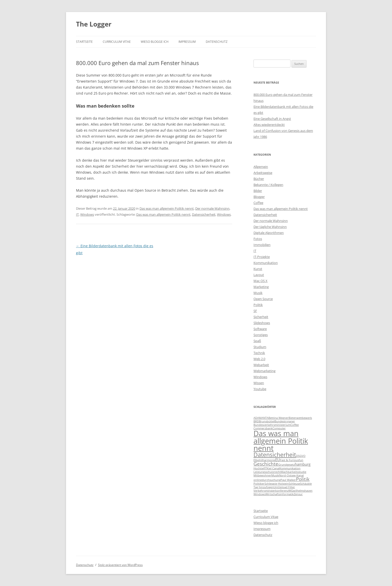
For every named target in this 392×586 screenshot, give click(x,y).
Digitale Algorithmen (269, 233)
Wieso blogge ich (155, 42)
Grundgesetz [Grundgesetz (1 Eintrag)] (286, 465)
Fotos (258, 239)
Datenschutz (217, 42)
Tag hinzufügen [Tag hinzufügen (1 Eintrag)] (263, 487)
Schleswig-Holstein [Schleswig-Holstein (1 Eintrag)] (277, 484)
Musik (258, 293)
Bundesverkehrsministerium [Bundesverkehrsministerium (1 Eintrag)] (272, 425)
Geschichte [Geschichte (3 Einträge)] (266, 464)
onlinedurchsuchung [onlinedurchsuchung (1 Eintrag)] (267, 480)
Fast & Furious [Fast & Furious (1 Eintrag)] (289, 460)
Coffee (258, 203)
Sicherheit (261, 317)
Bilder (258, 191)
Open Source (263, 299)
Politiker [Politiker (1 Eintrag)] (259, 484)
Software (260, 329)
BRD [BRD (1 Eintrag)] (256, 421)
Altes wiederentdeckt (269, 125)
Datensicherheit (204, 214)
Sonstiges (261, 335)
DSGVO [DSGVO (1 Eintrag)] (301, 456)
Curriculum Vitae (117, 42)
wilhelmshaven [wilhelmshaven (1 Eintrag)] (303, 491)
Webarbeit (261, 365)
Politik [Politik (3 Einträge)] (303, 479)
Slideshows (262, 323)
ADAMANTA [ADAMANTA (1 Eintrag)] (261, 418)
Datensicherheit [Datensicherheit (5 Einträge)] (275, 455)
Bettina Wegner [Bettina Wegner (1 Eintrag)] (278, 418)
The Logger (94, 24)
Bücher (259, 179)
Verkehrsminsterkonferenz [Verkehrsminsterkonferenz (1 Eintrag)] (271, 491)
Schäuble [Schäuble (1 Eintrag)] (306, 484)
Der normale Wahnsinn (212, 208)
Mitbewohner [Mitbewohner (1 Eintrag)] (262, 475)
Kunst (258, 269)
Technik (259, 353)
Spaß (257, 341)
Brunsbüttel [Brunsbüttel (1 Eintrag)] (267, 421)
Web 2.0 (259, 359)
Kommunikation (266, 263)
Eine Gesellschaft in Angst (272, 119)
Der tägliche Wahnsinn (270, 227)
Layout (259, 275)
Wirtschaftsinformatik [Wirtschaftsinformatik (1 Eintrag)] (280, 494)
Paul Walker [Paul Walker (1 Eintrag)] (288, 480)
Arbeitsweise (263, 173)
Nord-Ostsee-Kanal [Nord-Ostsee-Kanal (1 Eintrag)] (291, 475)
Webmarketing (264, 371)
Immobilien (262, 245)
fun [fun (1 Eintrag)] (301, 460)
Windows (87, 214)
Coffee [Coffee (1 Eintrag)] (295, 425)
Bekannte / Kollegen (268, 185)
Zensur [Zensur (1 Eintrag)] (298, 494)
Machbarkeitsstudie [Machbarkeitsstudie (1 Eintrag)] (293, 472)
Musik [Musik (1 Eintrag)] (275, 475)
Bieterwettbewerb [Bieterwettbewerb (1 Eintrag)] (300, 418)
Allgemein (261, 167)
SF (255, 311)
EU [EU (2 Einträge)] (278, 460)
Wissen (259, 383)
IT (77, 214)
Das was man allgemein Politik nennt (167, 208)
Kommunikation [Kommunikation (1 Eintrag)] (290, 468)
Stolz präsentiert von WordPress (120, 565)
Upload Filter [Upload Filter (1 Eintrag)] (286, 487)
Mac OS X (260, 281)
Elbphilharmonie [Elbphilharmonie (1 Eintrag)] (264, 460)
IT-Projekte (262, 257)
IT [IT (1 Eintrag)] (266, 468)
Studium (260, 347)
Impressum (187, 42)
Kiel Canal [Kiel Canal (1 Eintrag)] (273, 468)
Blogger (259, 197)
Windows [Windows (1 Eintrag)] (259, 494)
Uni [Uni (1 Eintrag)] (276, 487)
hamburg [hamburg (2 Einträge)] (303, 464)
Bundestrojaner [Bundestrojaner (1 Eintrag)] (285, 421)
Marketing (261, 287)
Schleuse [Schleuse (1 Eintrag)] (294, 484)
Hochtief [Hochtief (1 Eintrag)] (259, 468)
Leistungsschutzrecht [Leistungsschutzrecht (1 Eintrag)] (267, 472)
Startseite (84, 42)
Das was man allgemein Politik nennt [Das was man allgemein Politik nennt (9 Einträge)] (281, 441)
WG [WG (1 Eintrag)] (291, 491)
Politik (258, 305)
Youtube (260, 389)
